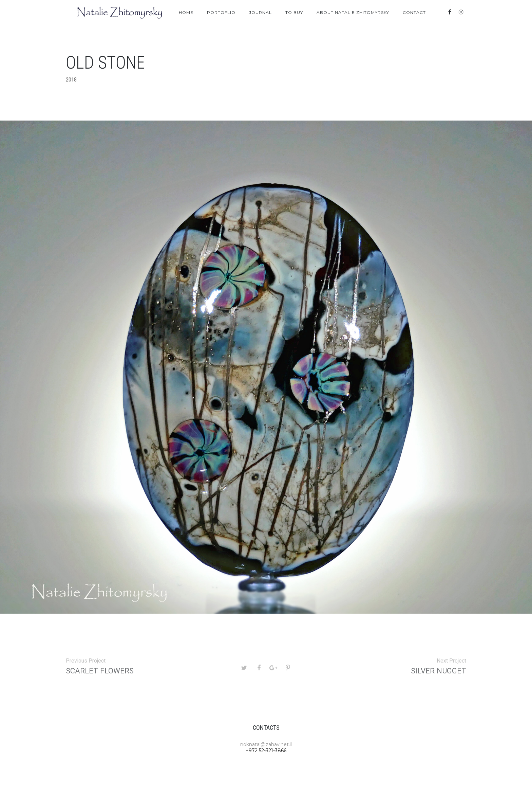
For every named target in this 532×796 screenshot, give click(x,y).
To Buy (294, 12)
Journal (260, 12)
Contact (414, 12)
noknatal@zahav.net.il (266, 744)
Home (186, 12)
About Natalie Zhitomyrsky (353, 12)
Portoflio (221, 12)
